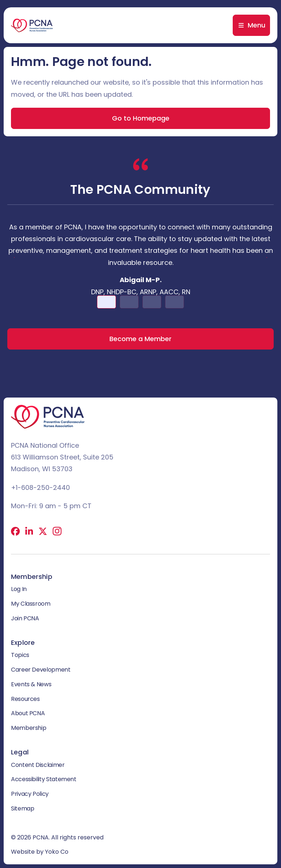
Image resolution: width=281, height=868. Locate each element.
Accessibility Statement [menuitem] (44, 779)
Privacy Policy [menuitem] (30, 794)
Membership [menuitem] (29, 728)
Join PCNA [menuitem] (25, 618)
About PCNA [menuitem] (28, 713)
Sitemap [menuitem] (23, 808)
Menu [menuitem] (256, 25)
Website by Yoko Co (40, 852)
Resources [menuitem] (25, 699)
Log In (19, 589)
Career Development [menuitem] (41, 670)
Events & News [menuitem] (31, 684)
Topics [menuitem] (20, 655)
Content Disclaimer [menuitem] (38, 765)
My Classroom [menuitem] (31, 604)
